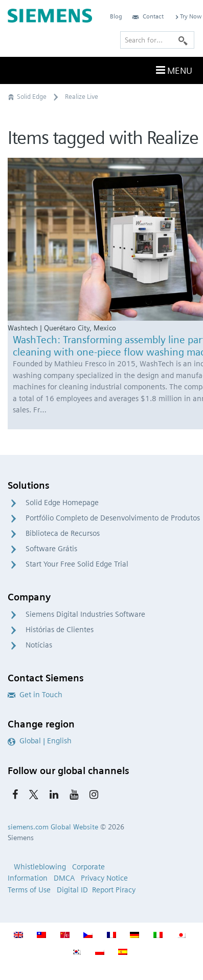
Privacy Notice (104, 878)
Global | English (40, 741)
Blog (116, 16)
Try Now (188, 16)
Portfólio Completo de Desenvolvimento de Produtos (113, 518)
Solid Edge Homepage (62, 503)
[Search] (183, 40)
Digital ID (72, 890)
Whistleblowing (40, 867)
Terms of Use (29, 890)
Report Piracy (114, 890)
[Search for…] (157, 40)
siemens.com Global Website (53, 827)
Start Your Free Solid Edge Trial (77, 564)
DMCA (64, 878)
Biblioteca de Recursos (63, 533)
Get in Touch (35, 695)
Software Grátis (51, 549)
